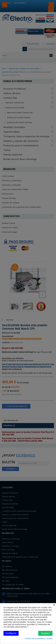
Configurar (11, 633)
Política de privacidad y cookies (39, 639)
